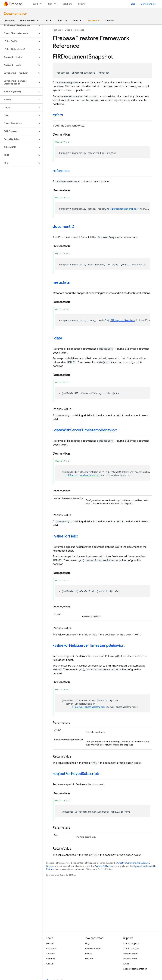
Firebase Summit (93, 948)
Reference (79, 30)
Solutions (67, 4)
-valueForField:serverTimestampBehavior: (89, 645)
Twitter (88, 954)
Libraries (51, 959)
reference (61, 171)
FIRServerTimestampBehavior (82, 475)
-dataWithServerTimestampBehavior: (85, 430)
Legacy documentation (135, 969)
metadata (61, 282)
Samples (110, 20)
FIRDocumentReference (123, 209)
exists (58, 115)
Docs (67, 30)
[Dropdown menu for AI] (51, 20)
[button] (19, 25)
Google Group (131, 954)
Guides (50, 943)
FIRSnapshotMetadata (123, 320)
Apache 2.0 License (104, 866)
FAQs (126, 964)
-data (57, 338)
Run (50, 4)
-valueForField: (65, 536)
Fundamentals (28, 20)
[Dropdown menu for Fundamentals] (39, 20)
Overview (9, 20)
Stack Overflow (131, 948)
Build (35, 4)
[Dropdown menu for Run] (56, 4)
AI (47, 20)
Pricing (82, 4)
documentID (63, 227)
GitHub (50, 964)
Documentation (15, 14)
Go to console (148, 4)
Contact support (132, 943)
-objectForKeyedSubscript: (76, 774)
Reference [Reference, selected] (94, 20)
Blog (133, 4)
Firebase (57, 30)
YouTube (89, 959)
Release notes (130, 959)
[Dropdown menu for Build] (42, 4)
